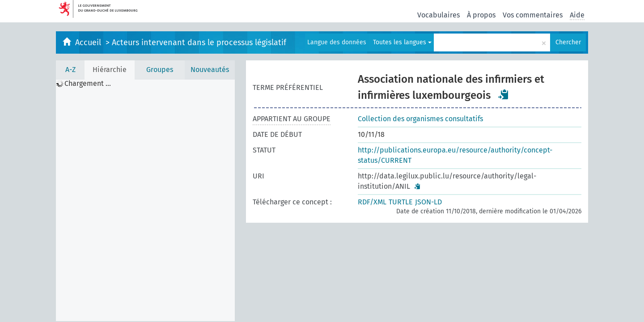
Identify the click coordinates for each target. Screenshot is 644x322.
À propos (481, 15)
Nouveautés (210, 70)
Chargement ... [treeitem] (88, 84)
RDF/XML (372, 202)
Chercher (568, 42)
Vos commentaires (533, 15)
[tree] (145, 200)
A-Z (70, 70)
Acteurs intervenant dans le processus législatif (199, 42)
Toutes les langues (402, 42)
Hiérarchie (110, 70)
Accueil (89, 42)
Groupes (160, 70)
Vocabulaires (439, 15)
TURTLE (401, 202)
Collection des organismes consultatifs (420, 119)
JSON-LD (428, 202)
